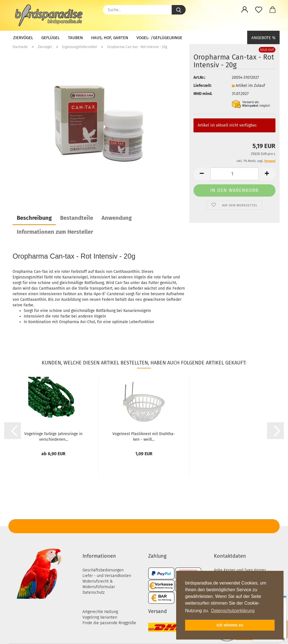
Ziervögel (23, 38)
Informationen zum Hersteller (55, 232)
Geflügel (50, 38)
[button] (245, 10)
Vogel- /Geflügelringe (159, 38)
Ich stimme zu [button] (230, 625)
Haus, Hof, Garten (110, 38)
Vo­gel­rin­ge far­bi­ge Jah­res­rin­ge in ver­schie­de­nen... (53, 436)
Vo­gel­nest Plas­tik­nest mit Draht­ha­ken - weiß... (144, 436)
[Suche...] (179, 10)
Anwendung (117, 218)
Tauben (75, 38)
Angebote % (263, 38)
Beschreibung (34, 218)
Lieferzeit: (202, 86)
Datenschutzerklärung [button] (233, 611)
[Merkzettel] (259, 10)
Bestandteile (77, 218)
